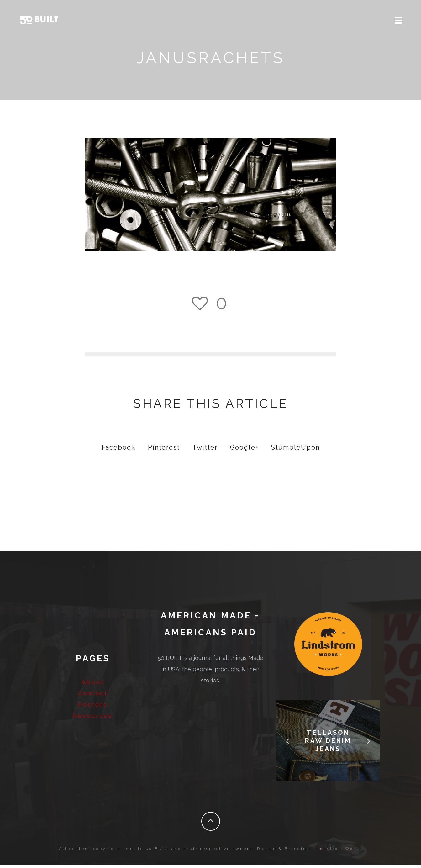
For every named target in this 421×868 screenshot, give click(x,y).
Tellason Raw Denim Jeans (328, 744)
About (93, 685)
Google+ (244, 450)
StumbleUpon (295, 450)
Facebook (118, 450)
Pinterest (164, 450)
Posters (93, 708)
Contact (93, 696)
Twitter (205, 450)
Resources (93, 719)
